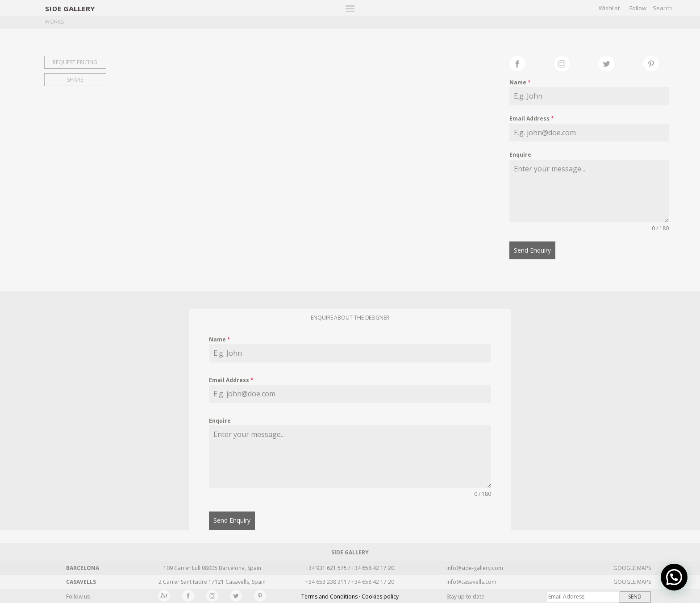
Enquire (520, 155)
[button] (674, 577)
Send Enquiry (532, 250)
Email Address (532, 119)
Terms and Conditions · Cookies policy (350, 596)
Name (520, 82)
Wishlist (609, 8)
